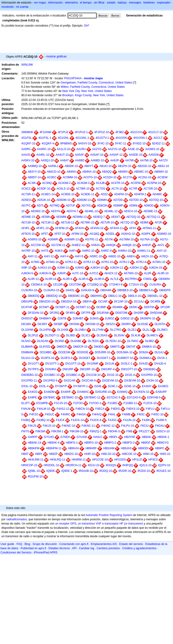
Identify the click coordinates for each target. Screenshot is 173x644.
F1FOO (78, 403)
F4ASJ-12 (63, 409)
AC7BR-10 (83, 189)
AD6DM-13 (84, 200)
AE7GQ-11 (153, 217)
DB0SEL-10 (155, 296)
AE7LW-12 (68, 223)
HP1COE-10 (100, 460)
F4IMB (126, 414)
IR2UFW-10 (35, 477)
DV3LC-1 (127, 364)
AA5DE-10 (136, 155)
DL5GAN (43, 341)
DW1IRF (68, 369)
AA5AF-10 (97, 155)
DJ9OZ (110, 318)
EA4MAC (83, 392)
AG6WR (53, 239)
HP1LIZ (137, 460)
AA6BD (80, 160)
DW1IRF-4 (108, 369)
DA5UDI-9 (88, 290)
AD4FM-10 (121, 194)
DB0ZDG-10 (47, 302)
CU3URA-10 (29, 290)
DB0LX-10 (134, 296)
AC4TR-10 (118, 183)
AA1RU (81, 149)
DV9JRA (51, 369)
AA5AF (79, 155)
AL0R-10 (163, 273)
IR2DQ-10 (106, 471)
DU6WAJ (145, 358)
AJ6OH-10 (97, 268)
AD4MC (157, 194)
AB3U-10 (163, 166)
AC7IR (133, 189)
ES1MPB (42, 403)
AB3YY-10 (34, 172)
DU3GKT (85, 358)
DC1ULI (139, 302)
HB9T (25, 454)
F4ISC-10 (157, 414)
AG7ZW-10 (38, 245)
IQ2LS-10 (145, 465)
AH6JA (95, 245)
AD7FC (26, 206)
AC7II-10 (117, 189)
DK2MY (42, 324)
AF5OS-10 (28, 234)
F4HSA (81, 414)
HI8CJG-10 (108, 454)
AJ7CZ (94, 273)
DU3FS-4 (66, 358)
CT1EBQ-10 (95, 285)
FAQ (19, 544)
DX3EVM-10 (132, 381)
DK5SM (74, 324)
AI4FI (72, 251)
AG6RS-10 (34, 239)
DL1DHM (27, 330)
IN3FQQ (128, 465)
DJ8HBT (78, 318)
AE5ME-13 (150, 211)
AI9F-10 (27, 268)
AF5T (44, 234)
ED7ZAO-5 (134, 398)
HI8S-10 (165, 454)
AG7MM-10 (126, 239)
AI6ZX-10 (147, 256)
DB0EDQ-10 (54, 296)
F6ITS (25, 431)
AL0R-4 (67, 279)
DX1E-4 (130, 375)
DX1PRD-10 (149, 375)
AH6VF (146, 245)
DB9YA (87, 302)
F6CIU (145, 426)
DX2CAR (70, 381)
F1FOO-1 (95, 403)
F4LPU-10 (128, 426)
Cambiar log (87, 548)
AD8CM (102, 206)
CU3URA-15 (51, 290)
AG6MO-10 (164, 234)
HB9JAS (126, 448)
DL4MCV (152, 335)
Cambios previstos (108, 548)
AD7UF (70, 206)
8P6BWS (66, 143)
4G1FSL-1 (45, 138)
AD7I (40, 206)
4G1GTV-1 (102, 138)
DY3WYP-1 (80, 386)
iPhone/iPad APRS (45, 553)
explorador (164, 3)
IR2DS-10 (144, 471)
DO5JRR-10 (102, 352)
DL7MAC (133, 341)
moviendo (8, 7)
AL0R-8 (99, 279)
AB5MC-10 (141, 172)
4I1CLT (158, 138)
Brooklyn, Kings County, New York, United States (93, 95)
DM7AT (131, 347)
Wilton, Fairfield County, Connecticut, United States (93, 87)
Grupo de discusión (45, 544)
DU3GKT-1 (104, 358)
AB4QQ (107, 172)
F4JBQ (26, 420)
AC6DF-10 (44, 189)
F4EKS (115, 409)
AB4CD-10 (54, 172)
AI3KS (59, 251)
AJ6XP (62, 273)
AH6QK (111, 245)
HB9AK (146, 437)
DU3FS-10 (47, 358)
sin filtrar (99, 3)
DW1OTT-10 (129, 369)
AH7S (45, 251)
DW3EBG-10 (30, 375)
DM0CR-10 (80, 347)
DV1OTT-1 (52, 364)
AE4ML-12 (111, 211)
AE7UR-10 (107, 223)
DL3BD (71, 335)
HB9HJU (74, 448)
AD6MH (102, 200)
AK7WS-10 (131, 273)
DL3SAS (102, 335)
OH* (87, 26)
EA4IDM (49, 392)
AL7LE (114, 279)
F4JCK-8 (96, 420)
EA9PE (32, 398)
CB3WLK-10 (39, 285)
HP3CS (153, 460)
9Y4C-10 (103, 143)
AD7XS (86, 206)
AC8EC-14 (48, 194)
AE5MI (45, 217)
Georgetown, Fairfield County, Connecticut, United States (96, 83)
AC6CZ (26, 189)
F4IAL (112, 414)
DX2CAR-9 (89, 381)
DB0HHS (96, 296)
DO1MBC (46, 352)
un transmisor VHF (90, 524)
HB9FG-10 (91, 443)
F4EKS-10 (133, 409)
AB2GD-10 (144, 166)
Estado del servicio (131, 544)
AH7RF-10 (28, 251)
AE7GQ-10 (133, 217)
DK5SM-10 (93, 324)
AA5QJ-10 (47, 160)
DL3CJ (86, 335)
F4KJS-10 (49, 426)
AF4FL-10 (42, 228)
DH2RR (138, 313)
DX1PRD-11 (29, 381)
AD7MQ (55, 206)
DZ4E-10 (130, 386)
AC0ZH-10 (110, 177)
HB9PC (160, 448)
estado (111, 3)
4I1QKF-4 (48, 143)
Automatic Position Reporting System (109, 515)
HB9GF (146, 443)
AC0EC (52, 177)
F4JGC (112, 420)
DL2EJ (132, 330)
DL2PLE (33, 335)
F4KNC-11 (88, 426)
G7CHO (49, 437)
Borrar (115, 16)
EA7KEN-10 (142, 392)
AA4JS (26, 155)
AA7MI (129, 160)
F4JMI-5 (161, 420)
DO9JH (143, 352)
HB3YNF (130, 437)
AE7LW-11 (48, 223)
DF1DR (165, 307)
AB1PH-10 (125, 166)
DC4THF (27, 307)
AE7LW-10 (28, 223)
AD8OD (149, 206)
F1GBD (112, 403)
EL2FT (26, 403)
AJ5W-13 (63, 268)
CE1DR (58, 285)
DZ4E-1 (113, 386)
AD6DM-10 (63, 200)
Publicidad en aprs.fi (33, 548)
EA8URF (161, 392)
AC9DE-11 (88, 194)
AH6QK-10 (129, 245)
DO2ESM (64, 352)
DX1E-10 (113, 375)
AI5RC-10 (96, 256)
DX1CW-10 (93, 375)
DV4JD (143, 364)
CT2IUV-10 (136, 285)
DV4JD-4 (160, 364)
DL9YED (45, 347)
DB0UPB (27, 302)
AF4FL (26, 228)
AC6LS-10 (63, 189)
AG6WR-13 (72, 239)
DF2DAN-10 (35, 313)
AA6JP (115, 160)
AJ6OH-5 (27, 273)
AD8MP (118, 206)
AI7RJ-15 (107, 262)
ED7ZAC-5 (114, 398)
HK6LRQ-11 (57, 460)
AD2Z (104, 194)
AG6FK (146, 234)
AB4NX (71, 172)
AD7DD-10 (136, 200)
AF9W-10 (77, 234)
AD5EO (26, 200)
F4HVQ (97, 414)
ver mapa (40, 3)
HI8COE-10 (129, 454)
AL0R (148, 273)
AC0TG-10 (90, 177)
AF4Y (133, 228)
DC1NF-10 (121, 302)
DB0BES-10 (125, 290)
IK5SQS (111, 465)
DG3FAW (103, 313)
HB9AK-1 (163, 437)
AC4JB (100, 183)
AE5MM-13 (79, 217)
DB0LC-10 (115, 296)
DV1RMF (93, 364)
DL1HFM (45, 330)
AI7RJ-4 (141, 262)
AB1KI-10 (105, 166)
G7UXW (82, 437)
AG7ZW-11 (58, 245)
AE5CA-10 (130, 211)
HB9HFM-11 (54, 448)
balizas (122, 3)
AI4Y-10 (161, 251)
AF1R (158, 223)
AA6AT (64, 160)
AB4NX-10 (89, 172)
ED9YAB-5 (154, 398)
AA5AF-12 (116, 155)
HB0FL (113, 437)
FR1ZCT (144, 431)
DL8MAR (27, 347)
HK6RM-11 (79, 460)
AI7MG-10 (52, 262)
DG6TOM (121, 313)
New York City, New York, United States (87, 91)
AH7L (161, 245)
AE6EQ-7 (99, 217)
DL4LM (136, 335)
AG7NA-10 (147, 239)
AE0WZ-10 (38, 211)
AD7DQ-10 (156, 200)
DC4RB (155, 302)
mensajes (135, 3)
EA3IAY (147, 386)
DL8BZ (150, 341)
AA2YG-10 (114, 149)
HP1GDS (120, 460)
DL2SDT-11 (52, 335)
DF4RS (70, 313)
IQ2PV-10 (164, 465)
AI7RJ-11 (71, 262)
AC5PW (136, 183)
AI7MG (35, 262)
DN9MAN (27, 352)
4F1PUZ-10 (102, 132)
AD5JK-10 (44, 200)
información (55, 3)
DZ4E (98, 386)
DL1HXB (63, 330)
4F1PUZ (63, 132)
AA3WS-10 (152, 149)
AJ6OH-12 (136, 268)
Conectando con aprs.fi (74, 544)
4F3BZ (119, 132)
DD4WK (117, 307)
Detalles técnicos (59, 548)
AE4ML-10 (91, 211)
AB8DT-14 (34, 177)
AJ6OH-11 (117, 268)
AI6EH (131, 256)
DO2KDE (82, 352)
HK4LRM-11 (36, 460)
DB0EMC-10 (76, 296)
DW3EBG (149, 369)
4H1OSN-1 (140, 138)
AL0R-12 (33, 279)
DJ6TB (62, 318)
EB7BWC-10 (70, 398)
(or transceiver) (134, 524)
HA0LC (98, 437)
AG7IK (109, 239)
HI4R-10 (89, 454)
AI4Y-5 (79, 256)
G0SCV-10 (163, 431)
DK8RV (126, 324)
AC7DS (100, 189)
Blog (27, 544)
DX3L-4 (44, 386)
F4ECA (100, 409)
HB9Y (39, 454)
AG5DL (110, 234)
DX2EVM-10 (110, 381)
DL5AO (26, 341)
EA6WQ (122, 392)
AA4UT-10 (62, 155)
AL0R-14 (51, 279)
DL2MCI (162, 330)
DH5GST (27, 318)
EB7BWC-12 (92, 398)
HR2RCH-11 (73, 465)
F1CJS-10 (61, 403)
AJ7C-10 (78, 273)
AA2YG (97, 149)
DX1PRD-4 (50, 381)
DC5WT (44, 307)
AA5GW (154, 155)
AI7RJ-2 (124, 262)
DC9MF (101, 307)
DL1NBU (80, 330)
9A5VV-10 (85, 143)
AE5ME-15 (28, 217)
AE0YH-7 (72, 211)
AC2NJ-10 (145, 177)
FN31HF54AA (73, 78)
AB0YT (89, 166)
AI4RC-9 (106, 251)
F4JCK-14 (77, 420)
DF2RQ (55, 313)
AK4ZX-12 (111, 273)
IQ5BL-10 (34, 471)
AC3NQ (47, 183)
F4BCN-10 (82, 409)
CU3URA (155, 285)
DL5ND (60, 341)
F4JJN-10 (129, 420)
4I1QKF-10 (28, 143)
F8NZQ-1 (96, 431)
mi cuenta (22, 7)
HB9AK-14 (35, 443)
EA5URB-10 (103, 392)
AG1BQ (94, 234)
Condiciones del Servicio (16, 553)
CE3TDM (75, 285)
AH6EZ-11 (78, 245)
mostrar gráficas (56, 56)
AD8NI (133, 206)
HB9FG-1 (72, 443)
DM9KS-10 (149, 347)
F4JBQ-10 (43, 420)
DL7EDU (93, 341)
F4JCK (60, 420)
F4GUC (50, 414)
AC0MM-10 (70, 177)
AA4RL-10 (43, 155)
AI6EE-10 (114, 256)
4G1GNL (63, 138)
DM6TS (115, 347)
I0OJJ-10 (94, 465)
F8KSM (40, 431)
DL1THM (98, 330)
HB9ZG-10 (71, 454)
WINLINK (27, 65)
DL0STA (160, 324)
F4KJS (32, 426)
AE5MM (61, 217)
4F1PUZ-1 (81, 132)
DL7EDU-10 (113, 341)
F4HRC (66, 414)
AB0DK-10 (71, 166)
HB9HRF (91, 448)
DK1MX (26, 324)
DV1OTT (33, 364)
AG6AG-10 (128, 234)
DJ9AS (94, 318)
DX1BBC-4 (73, 375)
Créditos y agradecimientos (139, 548)
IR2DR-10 (125, 471)
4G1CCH (136, 132)
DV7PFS (33, 369)
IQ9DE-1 (67, 471)
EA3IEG (163, 386)
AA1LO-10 (63, 149)
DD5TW (149, 307)
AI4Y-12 (49, 256)
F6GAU (160, 426)
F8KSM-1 (57, 431)
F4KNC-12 (108, 426)
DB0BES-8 (146, 290)
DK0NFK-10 (148, 318)
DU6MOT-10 (125, 358)
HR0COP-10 (29, 465)
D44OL (70, 290)
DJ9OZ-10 (127, 318)
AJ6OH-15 (156, 268)
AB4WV (123, 172)
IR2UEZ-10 (164, 471)
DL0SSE (143, 324)
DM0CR (62, 347)
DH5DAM (156, 313)
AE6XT (115, 217)
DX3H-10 (152, 381)
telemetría (71, 3)
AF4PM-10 (62, 228)
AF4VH (79, 228)
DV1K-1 (162, 358)
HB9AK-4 (54, 443)
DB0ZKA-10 (69, 302)
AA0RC (26, 149)
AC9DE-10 (68, 194)
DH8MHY (45, 318)
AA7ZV (163, 160)
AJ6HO (80, 268)
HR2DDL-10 (51, 465)
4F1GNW (45, 132)
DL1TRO (116, 330)
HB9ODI (143, 448)
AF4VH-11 (116, 228)
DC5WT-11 (62, 307)
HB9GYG (163, 443)
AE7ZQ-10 (127, 223)
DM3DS (99, 347)
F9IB (129, 431)
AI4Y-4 (64, 256)
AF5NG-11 (149, 228)
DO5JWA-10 (125, 352)
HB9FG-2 (110, 443)
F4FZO (34, 414)
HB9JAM (109, 448)
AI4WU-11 (144, 251)
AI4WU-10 (124, 251)
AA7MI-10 (146, 160)
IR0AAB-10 (86, 471)
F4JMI (146, 420)
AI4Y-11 (33, 256)
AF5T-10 (60, 234)
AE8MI (144, 223)
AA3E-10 (133, 149)
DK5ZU (110, 324)
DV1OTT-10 (73, 364)
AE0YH (56, 211)
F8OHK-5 (114, 431)
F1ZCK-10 (150, 403)
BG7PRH (131, 279)
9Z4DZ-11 (158, 143)
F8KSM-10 (76, 431)
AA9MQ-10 (35, 166)
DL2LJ (147, 330)
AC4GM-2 (64, 183)
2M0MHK (27, 132)
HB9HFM (34, 448)
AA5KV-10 (28, 160)
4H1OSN (121, 138)
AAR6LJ (53, 166)
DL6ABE (76, 341)
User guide (7, 544)
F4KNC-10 (68, 426)
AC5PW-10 (154, 183)
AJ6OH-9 (45, 273)
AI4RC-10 (88, 251)
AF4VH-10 (97, 228)
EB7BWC (49, 398)
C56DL (148, 279)
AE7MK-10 (87, 223)
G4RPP (33, 437)
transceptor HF (114, 524)
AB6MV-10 (161, 172)
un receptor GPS (66, 524)
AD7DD (118, 200)
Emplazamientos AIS (104, 544)
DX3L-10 (27, 386)
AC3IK (32, 183)
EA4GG (33, 392)
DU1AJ (159, 352)
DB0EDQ (34, 296)
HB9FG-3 (129, 443)
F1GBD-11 (130, 403)
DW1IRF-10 (87, 369)
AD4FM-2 (140, 194)
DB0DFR (165, 290)
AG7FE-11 (92, 239)
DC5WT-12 (83, 307)
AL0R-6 (83, 279)
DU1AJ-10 (28, 358)
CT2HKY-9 (116, 285)
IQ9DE (51, 471)
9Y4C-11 (121, 143)
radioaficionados (17, 519)
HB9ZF (53, 454)
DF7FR (86, 313)
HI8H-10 (148, 454)
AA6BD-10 (97, 160)
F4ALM (26, 409)
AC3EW (163, 177)
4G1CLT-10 (155, 132)
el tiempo (86, 3)
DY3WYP (61, 386)
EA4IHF (66, 392)
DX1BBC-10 (52, 375)
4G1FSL (27, 138)
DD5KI (133, 307)
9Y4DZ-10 (139, 143)
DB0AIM (106, 290)
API (74, 548)
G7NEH (65, 437)
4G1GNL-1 (82, 138)
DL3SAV (119, 335)
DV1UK (110, 364)
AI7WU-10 (159, 262)
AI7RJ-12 (89, 262)
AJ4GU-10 (44, 268)
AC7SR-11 (28, 194)
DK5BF (58, 324)
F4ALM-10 (44, 409)
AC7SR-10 (150, 189)
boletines (149, 3)
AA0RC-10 (44, 149)
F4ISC (141, 414)
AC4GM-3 (83, 183)
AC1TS (127, 177)
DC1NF (103, 302)
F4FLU (150, 409)
